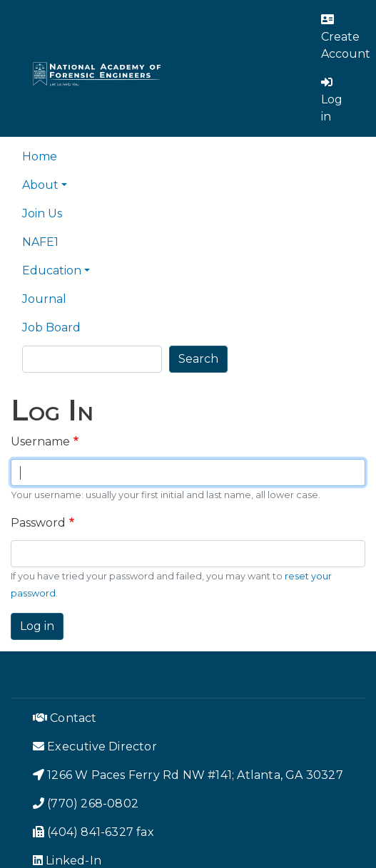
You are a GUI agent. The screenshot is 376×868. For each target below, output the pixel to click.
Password (38, 523)
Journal (44, 299)
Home (40, 156)
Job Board (51, 327)
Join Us (42, 213)
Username (40, 441)
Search (198, 359)
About (40, 185)
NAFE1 (40, 242)
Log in (37, 626)
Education (52, 270)
